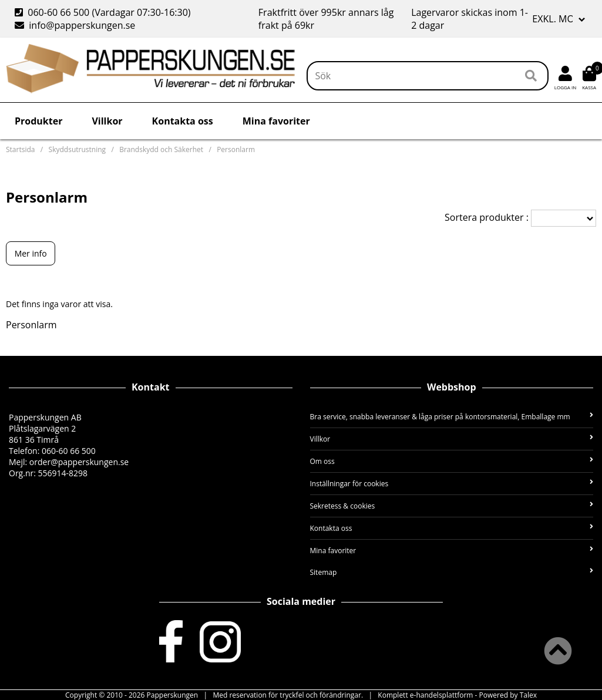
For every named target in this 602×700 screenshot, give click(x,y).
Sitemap (452, 572)
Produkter (38, 121)
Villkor (107, 121)
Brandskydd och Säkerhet (161, 149)
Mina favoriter (276, 121)
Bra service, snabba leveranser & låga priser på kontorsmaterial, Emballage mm (452, 417)
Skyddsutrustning (77, 149)
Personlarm (236, 149)
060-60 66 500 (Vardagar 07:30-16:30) (104, 12)
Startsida (20, 149)
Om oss (452, 461)
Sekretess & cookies (452, 506)
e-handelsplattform (442, 695)
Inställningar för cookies (452, 484)
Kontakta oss (183, 121)
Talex (528, 695)
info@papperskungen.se (75, 25)
